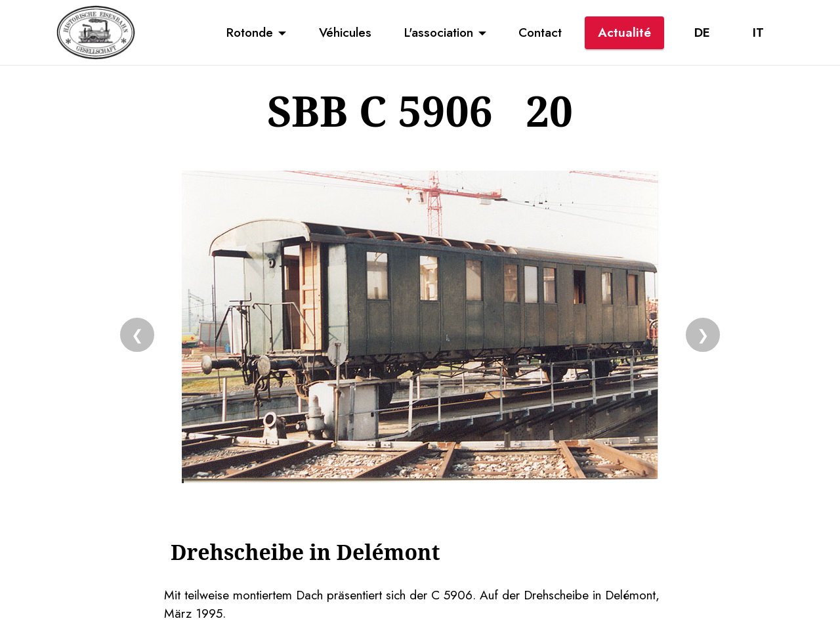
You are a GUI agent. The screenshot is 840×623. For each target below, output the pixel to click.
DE (702, 32)
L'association (439, 32)
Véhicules (345, 32)
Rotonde (250, 32)
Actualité (624, 32)
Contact (540, 32)
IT (758, 32)
